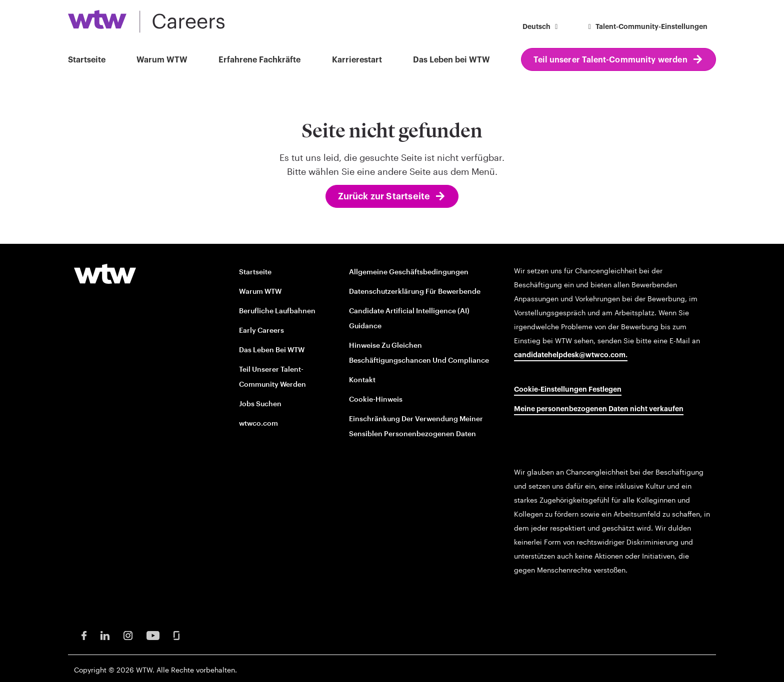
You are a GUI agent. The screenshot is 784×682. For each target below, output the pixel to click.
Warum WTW (162, 60)
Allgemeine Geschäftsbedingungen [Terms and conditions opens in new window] (409, 272)
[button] (542, 28)
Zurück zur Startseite (384, 196)
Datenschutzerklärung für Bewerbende (415, 291)
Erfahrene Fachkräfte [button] (259, 60)
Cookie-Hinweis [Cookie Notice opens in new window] (376, 399)
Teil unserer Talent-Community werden (610, 60)
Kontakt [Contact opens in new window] (362, 379)
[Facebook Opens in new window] (84, 635)
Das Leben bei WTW (451, 60)
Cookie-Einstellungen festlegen (568, 390)
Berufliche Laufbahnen (277, 311)
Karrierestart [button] (357, 60)
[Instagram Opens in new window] (128, 635)
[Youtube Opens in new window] (153, 635)
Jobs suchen (260, 403)
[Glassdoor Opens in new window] (176, 635)
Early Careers (261, 330)
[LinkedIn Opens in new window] (105, 635)
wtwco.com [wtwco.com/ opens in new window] (258, 423)
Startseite (87, 60)
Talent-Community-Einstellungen (647, 27)
